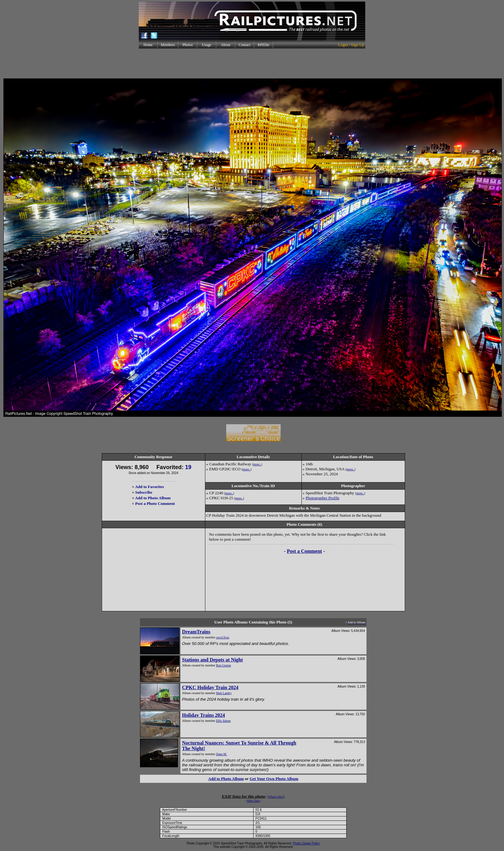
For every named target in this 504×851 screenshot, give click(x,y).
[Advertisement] (252, 63)
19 (188, 467)
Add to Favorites (149, 487)
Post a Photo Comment (155, 503)
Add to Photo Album (153, 498)
